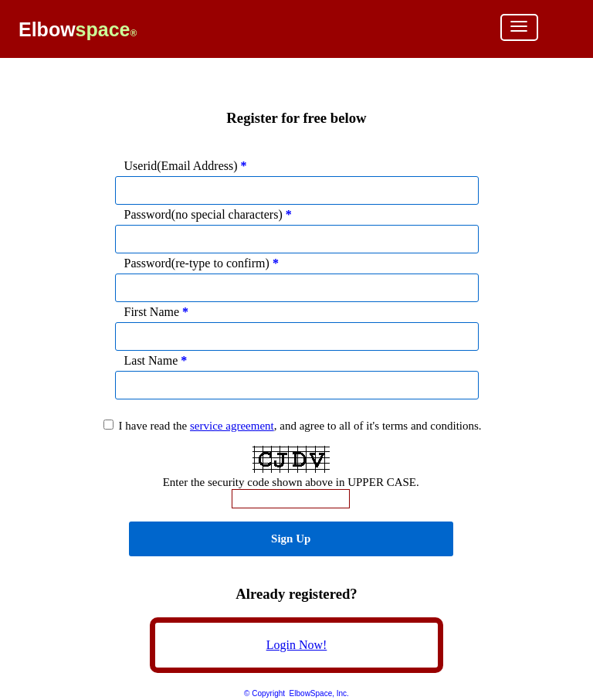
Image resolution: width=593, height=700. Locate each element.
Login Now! (297, 645)
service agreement (232, 426)
